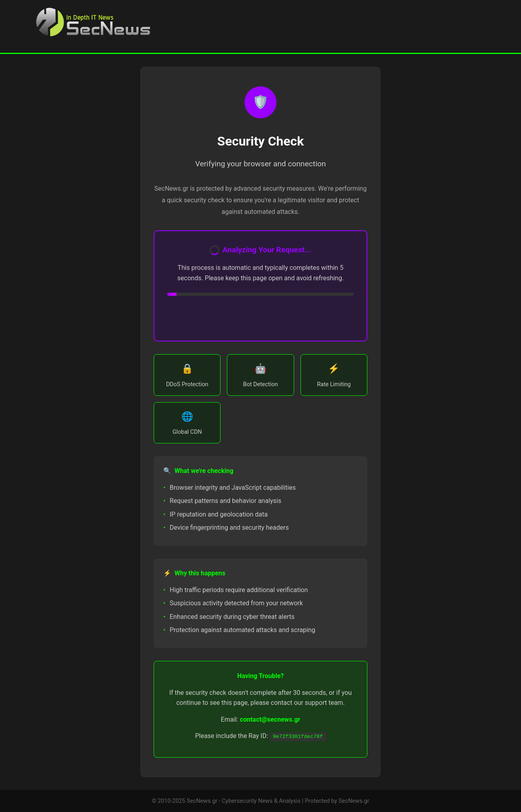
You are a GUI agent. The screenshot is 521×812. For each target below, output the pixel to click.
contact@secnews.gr (270, 719)
